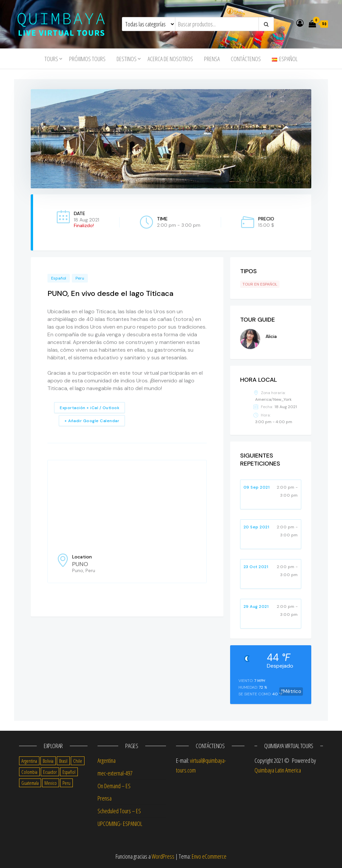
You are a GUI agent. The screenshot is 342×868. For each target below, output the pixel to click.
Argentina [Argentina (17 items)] (29, 761)
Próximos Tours (87, 59)
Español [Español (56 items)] (69, 772)
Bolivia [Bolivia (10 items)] (48, 761)
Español (59, 278)
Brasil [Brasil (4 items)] (63, 761)
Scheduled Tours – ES (119, 811)
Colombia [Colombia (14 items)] (29, 772)
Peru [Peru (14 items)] (66, 783)
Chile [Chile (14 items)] (78, 761)
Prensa (212, 59)
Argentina (107, 760)
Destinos (127, 59)
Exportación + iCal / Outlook (90, 408)
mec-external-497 (115, 773)
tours (51, 59)
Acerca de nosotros (170, 59)
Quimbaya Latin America (278, 770)
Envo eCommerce (209, 856)
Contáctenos (246, 59)
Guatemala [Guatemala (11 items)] (30, 783)
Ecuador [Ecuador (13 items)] (50, 772)
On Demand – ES (114, 786)
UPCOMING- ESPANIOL (120, 824)
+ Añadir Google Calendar (92, 421)
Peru (80, 278)
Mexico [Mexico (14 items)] (51, 783)
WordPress (163, 856)
